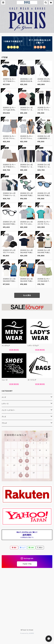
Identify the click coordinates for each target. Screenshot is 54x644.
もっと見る (27, 295)
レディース (5, 404)
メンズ (4, 397)
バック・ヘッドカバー (8, 410)
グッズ (4, 417)
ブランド (4, 423)
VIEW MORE (14, 350)
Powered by (27, 633)
